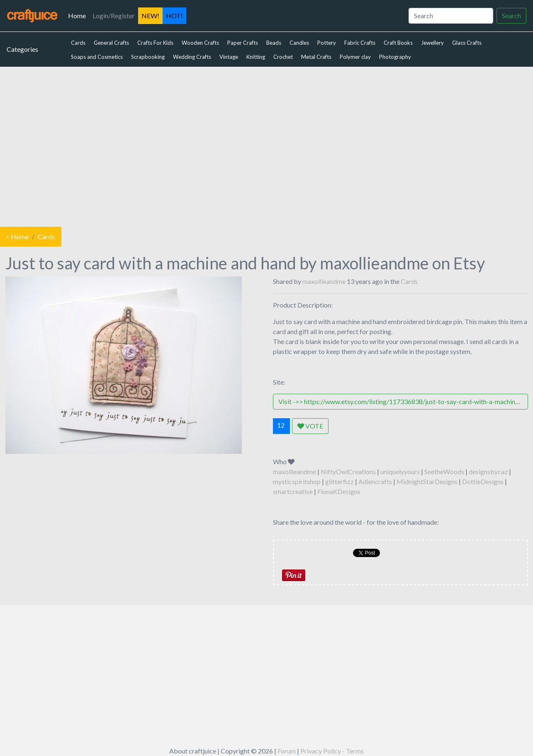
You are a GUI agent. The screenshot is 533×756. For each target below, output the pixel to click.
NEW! (150, 16)
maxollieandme (324, 281)
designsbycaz (488, 471)
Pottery (327, 43)
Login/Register (114, 16)
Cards (78, 43)
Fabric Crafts (360, 43)
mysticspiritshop (297, 481)
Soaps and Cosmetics (97, 57)
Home (79, 15)
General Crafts (111, 43)
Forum (287, 751)
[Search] (451, 16)
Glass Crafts (467, 43)
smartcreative (293, 491)
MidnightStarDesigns (427, 481)
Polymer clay (355, 57)
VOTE (310, 426)
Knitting (256, 57)
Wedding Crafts (192, 57)
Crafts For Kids (155, 43)
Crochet (283, 57)
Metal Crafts (316, 57)
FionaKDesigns (339, 491)
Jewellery (432, 43)
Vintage (229, 57)
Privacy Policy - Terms (332, 751)
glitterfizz (340, 481)
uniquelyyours (400, 471)
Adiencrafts (375, 481)
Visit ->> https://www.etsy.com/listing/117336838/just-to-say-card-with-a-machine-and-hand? (403, 401)
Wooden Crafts (200, 43)
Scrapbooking (148, 57)
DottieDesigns (483, 481)
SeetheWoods (444, 471)
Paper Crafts (243, 43)
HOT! (174, 16)
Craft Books (398, 43)
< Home (17, 236)
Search (511, 16)
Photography (395, 57)
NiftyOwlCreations (348, 471)
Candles (299, 43)
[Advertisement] (267, 145)
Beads (274, 43)
